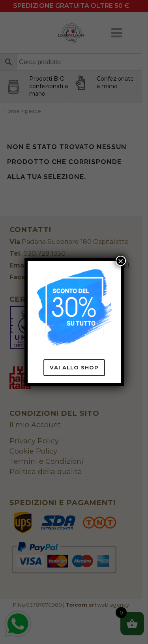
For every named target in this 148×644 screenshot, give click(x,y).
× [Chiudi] (120, 261)
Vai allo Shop (74, 367)
